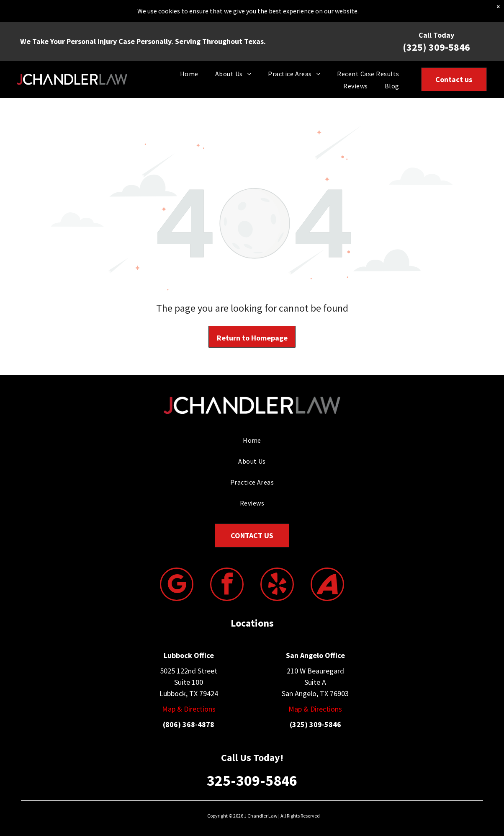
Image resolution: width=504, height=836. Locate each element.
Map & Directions (189, 709)
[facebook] (227, 585)
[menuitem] (189, 73)
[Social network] (327, 585)
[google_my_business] (177, 585)
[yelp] (277, 585)
